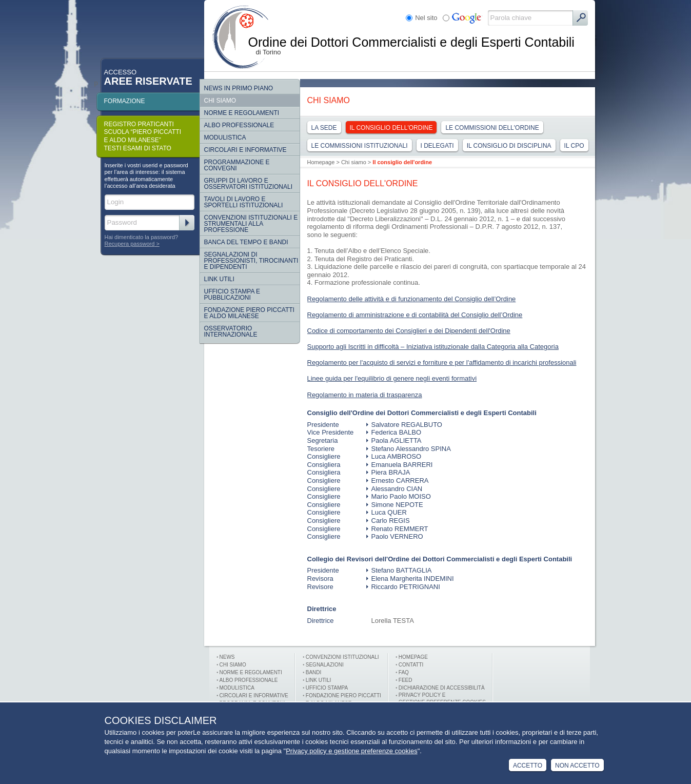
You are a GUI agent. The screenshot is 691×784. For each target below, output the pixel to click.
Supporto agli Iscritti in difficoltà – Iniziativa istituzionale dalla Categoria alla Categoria (433, 347)
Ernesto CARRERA (398, 481)
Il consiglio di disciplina (509, 146)
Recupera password (130, 244)
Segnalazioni (325, 665)
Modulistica (225, 138)
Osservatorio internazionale (231, 331)
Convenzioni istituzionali (342, 657)
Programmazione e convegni (237, 165)
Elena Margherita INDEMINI (410, 579)
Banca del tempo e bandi (246, 242)
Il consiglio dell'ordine (391, 128)
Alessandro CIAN (394, 489)
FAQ (404, 672)
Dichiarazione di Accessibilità (442, 688)
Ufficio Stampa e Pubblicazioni (232, 295)
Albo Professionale (239, 125)
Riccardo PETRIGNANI (403, 587)
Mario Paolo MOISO (399, 496)
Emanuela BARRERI (400, 465)
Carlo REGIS (388, 521)
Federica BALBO (394, 432)
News (227, 657)
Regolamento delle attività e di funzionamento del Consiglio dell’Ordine (412, 299)
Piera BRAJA (388, 472)
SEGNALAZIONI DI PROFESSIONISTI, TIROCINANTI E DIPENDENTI (251, 261)
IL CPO (574, 146)
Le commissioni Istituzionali (360, 146)
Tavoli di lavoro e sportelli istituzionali (244, 202)
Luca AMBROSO (394, 456)
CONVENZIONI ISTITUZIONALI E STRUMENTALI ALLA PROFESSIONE (251, 224)
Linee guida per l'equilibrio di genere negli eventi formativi (392, 378)
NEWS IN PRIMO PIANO (239, 88)
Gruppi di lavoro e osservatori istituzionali (248, 184)
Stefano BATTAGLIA (399, 570)
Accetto (528, 766)
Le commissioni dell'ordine (492, 128)
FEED (406, 680)
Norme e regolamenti (242, 113)
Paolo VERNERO (395, 536)
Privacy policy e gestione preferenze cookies (352, 751)
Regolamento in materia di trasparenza (365, 395)
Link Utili (219, 279)
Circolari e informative (245, 150)
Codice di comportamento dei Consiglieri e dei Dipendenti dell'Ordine (409, 331)
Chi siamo (220, 101)
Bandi (314, 672)
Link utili (318, 680)
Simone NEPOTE (395, 505)
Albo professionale (249, 680)
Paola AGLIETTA (394, 440)
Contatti (411, 665)
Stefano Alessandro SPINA (409, 449)
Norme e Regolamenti (251, 672)
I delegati (437, 146)
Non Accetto (577, 766)
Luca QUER (387, 512)
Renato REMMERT (397, 529)
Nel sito (426, 18)
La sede (324, 128)
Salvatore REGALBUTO (404, 425)
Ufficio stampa (327, 688)
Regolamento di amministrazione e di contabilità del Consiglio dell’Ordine (415, 315)
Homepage (321, 162)
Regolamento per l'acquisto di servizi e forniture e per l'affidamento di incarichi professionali (442, 362)
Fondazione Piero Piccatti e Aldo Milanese (249, 313)
